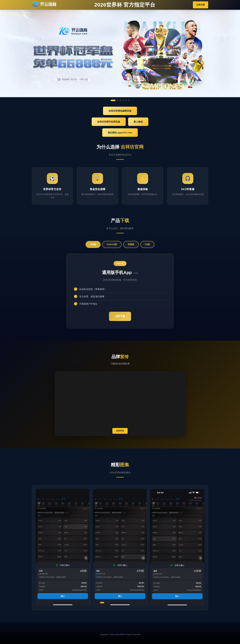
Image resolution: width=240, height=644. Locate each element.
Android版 (112, 244)
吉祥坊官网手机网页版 (109, 122)
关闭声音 (120, 431)
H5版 (147, 244)
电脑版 (131, 244)
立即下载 (120, 316)
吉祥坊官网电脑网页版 (120, 111)
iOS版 (93, 244)
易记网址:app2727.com (120, 133)
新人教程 (138, 122)
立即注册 (201, 5)
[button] (102, 603)
